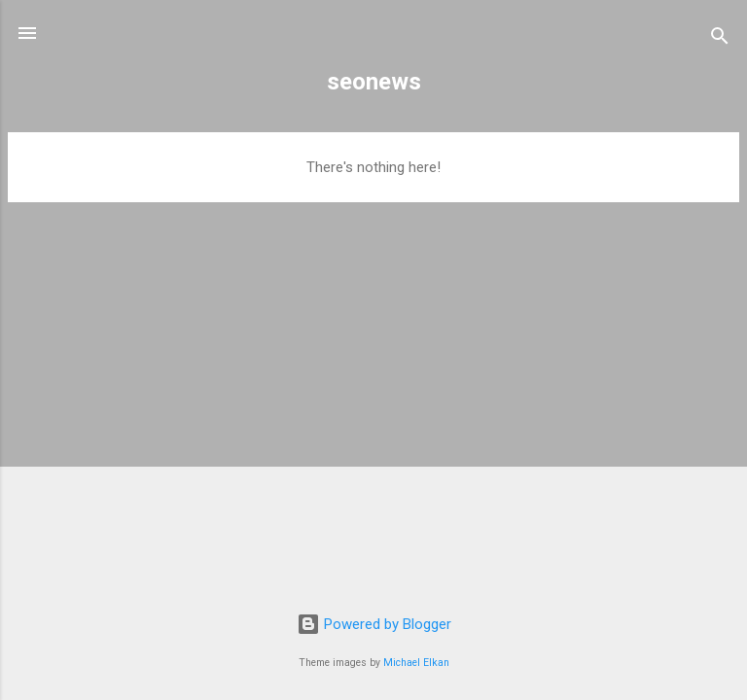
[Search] (720, 39)
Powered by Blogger (374, 624)
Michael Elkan (416, 663)
